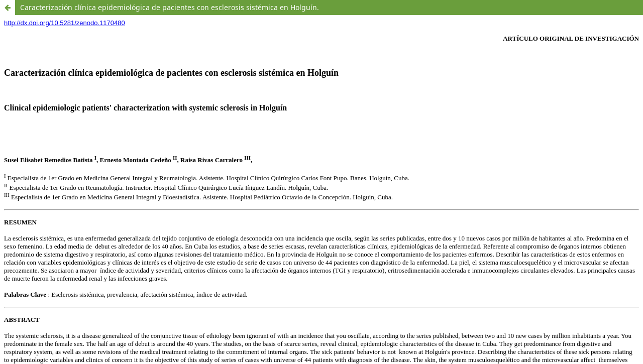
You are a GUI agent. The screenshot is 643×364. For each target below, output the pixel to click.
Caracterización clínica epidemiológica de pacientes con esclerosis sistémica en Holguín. (170, 7)
